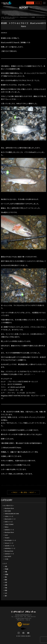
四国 (6, 590)
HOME (3, 17)
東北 (6, 577)
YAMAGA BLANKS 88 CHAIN (12, 514)
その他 (6, 559)
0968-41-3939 (19, 617)
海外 (6, 596)
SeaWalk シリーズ (9, 546)
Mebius (6, 527)
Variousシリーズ (9, 543)
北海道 (6, 574)
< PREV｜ (15, 492)
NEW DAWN (8, 511)
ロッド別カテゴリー (15, 17)
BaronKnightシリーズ (10, 540)
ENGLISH (38, 3)
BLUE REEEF (8, 556)
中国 (6, 588)
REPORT (7, 17)
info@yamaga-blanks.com (23, 618)
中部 (6, 582)
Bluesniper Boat (9, 551)
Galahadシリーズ (9, 554)
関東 (6, 580)
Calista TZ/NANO (9, 524)
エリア (5, 563)
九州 (6, 593)
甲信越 (6, 569)
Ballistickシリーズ (9, 530)
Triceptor (7, 538)
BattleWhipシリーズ (10, 548)
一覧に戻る (23, 492)
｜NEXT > (32, 492)
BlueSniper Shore (9, 508)
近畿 (6, 585)
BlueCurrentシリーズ (26, 17)
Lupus (6, 535)
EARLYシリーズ (9, 522)
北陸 (6, 566)
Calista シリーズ (9, 516)
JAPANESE (30, 3)
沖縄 (6, 572)
